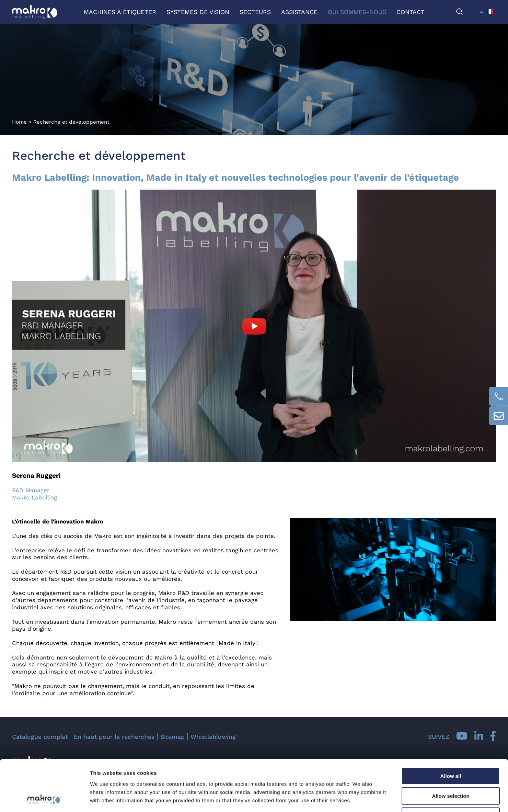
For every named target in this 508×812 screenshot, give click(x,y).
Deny (451, 768)
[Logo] (35, 12)
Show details (360, 798)
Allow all (451, 728)
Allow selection (451, 748)
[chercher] (466, 13)
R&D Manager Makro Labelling (34, 494)
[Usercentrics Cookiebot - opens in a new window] (44, 799)
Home (19, 122)
